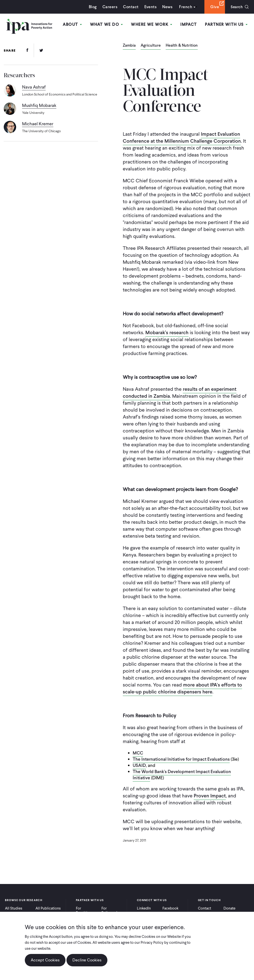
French (184, 7)
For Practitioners (86, 911)
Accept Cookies (45, 960)
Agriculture (151, 46)
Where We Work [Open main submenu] (152, 24)
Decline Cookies (87, 960)
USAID (139, 765)
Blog (92, 7)
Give (213, 7)
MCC (138, 753)
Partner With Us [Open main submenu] (226, 24)
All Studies (14, 908)
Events (149, 7)
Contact (129, 7)
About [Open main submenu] (73, 24)
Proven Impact (210, 796)
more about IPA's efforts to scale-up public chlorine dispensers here (182, 688)
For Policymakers (112, 911)
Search (236, 7)
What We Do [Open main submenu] (107, 24)
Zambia (129, 46)
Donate (229, 908)
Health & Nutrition (182, 46)
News (166, 7)
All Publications (48, 908)
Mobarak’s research (167, 332)
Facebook (170, 908)
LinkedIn (144, 908)
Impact (189, 24)
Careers (109, 7)
